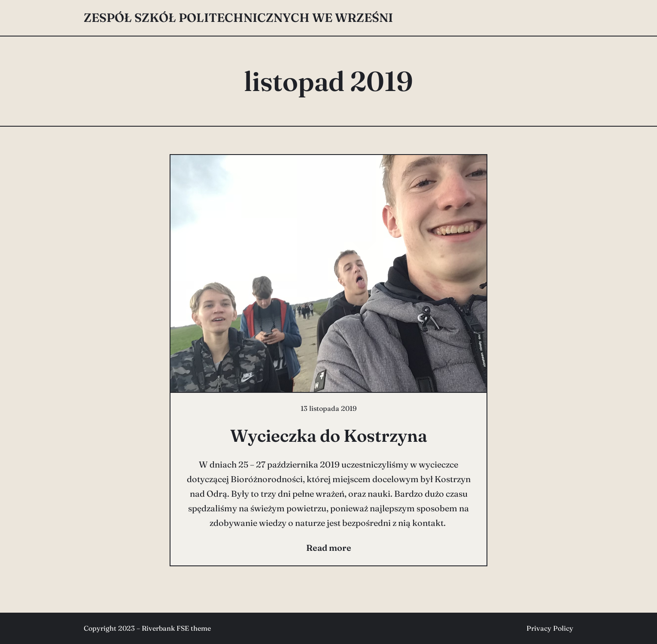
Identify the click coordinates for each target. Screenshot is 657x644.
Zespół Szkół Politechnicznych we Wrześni (238, 18)
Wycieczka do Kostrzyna (329, 436)
